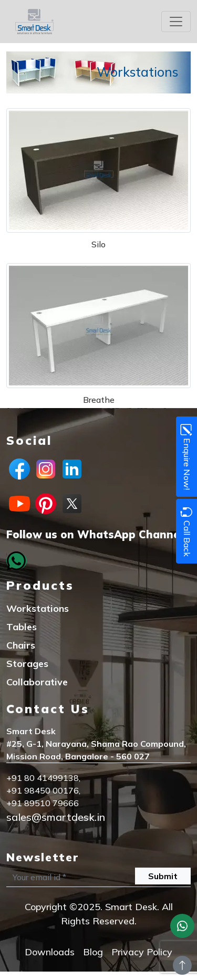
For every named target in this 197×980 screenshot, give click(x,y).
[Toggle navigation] (176, 22)
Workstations (38, 608)
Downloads (50, 952)
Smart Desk (31, 731)
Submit (163, 876)
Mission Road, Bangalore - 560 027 (78, 756)
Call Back (186, 531)
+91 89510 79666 (43, 803)
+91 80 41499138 (43, 778)
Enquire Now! (186, 457)
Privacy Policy (142, 952)
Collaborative (37, 682)
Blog (93, 952)
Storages (27, 664)
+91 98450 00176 (43, 790)
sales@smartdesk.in (56, 817)
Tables (22, 627)
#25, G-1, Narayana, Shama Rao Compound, (96, 744)
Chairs (21, 645)
